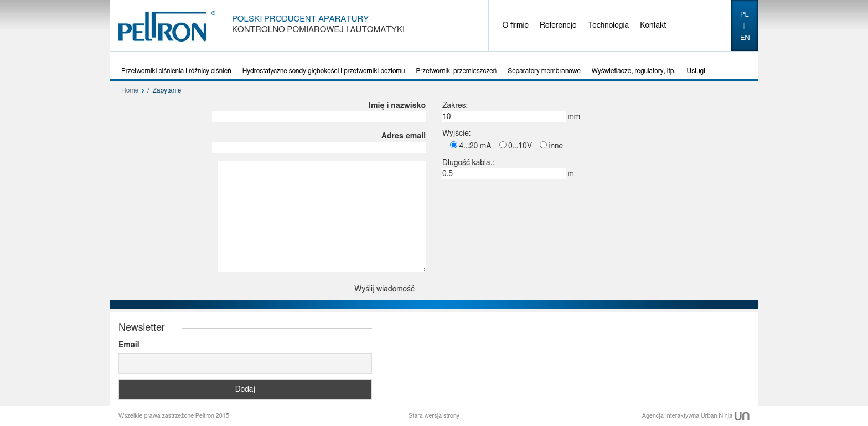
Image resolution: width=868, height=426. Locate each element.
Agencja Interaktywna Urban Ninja (696, 416)
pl (745, 15)
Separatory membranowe (544, 71)
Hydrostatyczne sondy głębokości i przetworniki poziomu (324, 71)
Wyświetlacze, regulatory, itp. (634, 71)
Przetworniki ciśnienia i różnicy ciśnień (176, 71)
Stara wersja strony (434, 416)
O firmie (516, 25)
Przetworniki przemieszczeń (457, 71)
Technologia (608, 25)
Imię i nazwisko (319, 111)
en (745, 38)
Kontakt (653, 25)
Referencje (558, 25)
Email (129, 345)
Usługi (696, 71)
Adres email (319, 142)
